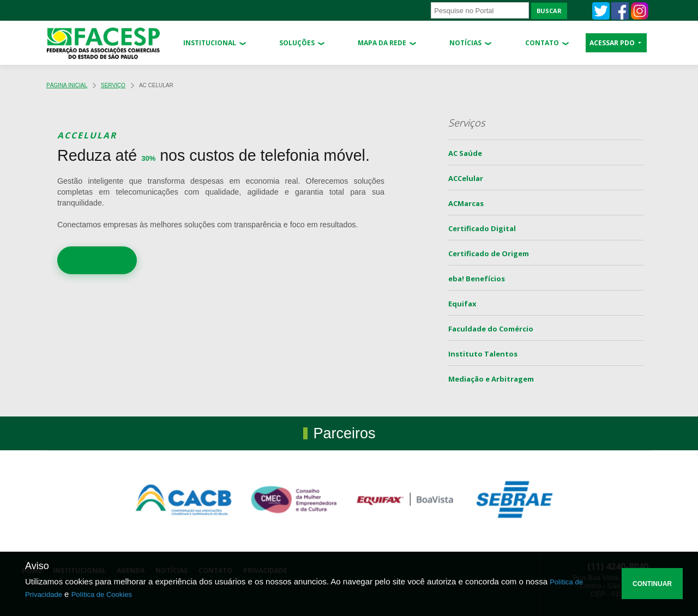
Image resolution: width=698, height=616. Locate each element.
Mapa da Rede (382, 43)
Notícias (465, 43)
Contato (542, 43)
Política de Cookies (102, 594)
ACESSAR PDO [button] (613, 43)
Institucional (210, 43)
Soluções (297, 43)
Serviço (113, 85)
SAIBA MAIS (97, 260)
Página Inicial (67, 85)
